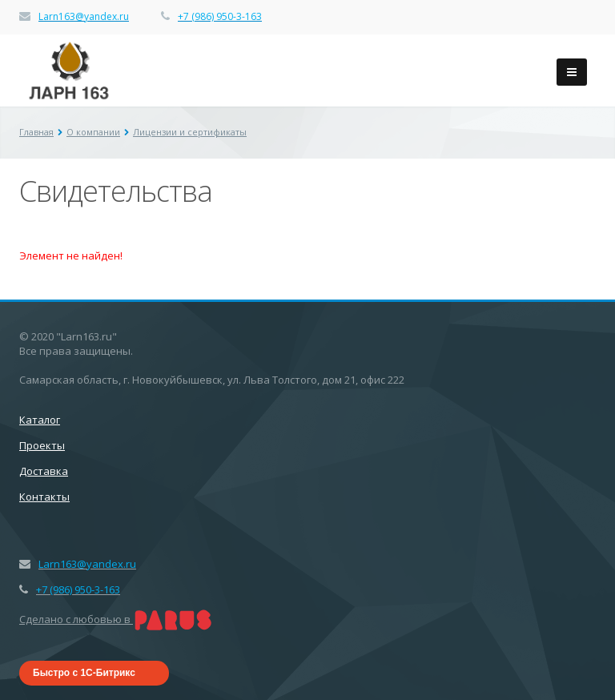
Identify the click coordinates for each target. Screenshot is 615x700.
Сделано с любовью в (116, 619)
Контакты (44, 497)
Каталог (40, 420)
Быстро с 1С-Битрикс (84, 673)
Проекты (42, 445)
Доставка (44, 471)
